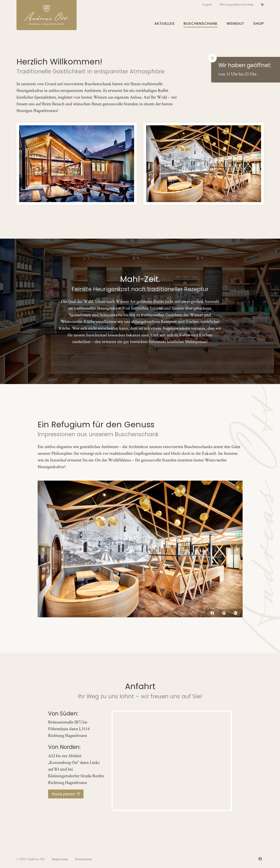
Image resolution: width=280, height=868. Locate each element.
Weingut (235, 24)
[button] (43, 549)
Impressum (60, 859)
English (207, 5)
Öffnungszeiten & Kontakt (236, 5)
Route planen (66, 794)
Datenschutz (84, 859)
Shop (259, 24)
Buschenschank (201, 24)
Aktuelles (165, 24)
